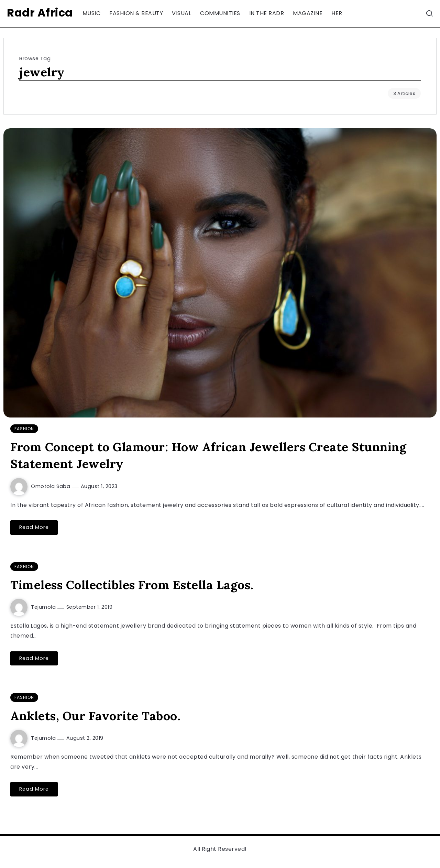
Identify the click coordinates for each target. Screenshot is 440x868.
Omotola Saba (51, 486)
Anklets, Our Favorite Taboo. (95, 716)
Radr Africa (40, 13)
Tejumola (44, 607)
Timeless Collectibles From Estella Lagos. (132, 585)
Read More (34, 527)
